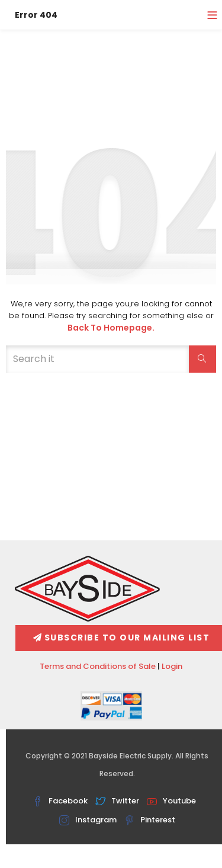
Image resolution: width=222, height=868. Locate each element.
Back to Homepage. (111, 328)
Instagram (88, 820)
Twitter (117, 801)
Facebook (60, 801)
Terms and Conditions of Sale (98, 666)
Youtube (171, 801)
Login (172, 666)
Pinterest (150, 820)
